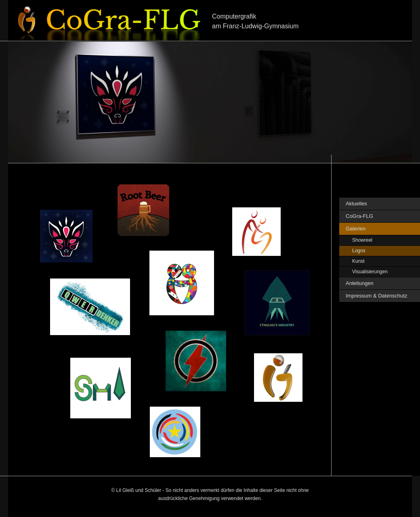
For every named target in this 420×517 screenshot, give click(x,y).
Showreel (362, 240)
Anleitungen (360, 283)
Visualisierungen (370, 272)
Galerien (356, 229)
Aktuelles (356, 204)
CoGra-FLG (359, 216)
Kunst (358, 261)
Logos (359, 251)
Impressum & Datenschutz (376, 296)
